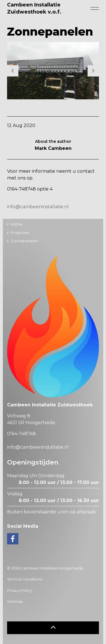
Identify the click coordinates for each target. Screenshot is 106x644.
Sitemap (15, 601)
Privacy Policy (20, 590)
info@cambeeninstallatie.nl (38, 207)
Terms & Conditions (25, 579)
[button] (53, 628)
